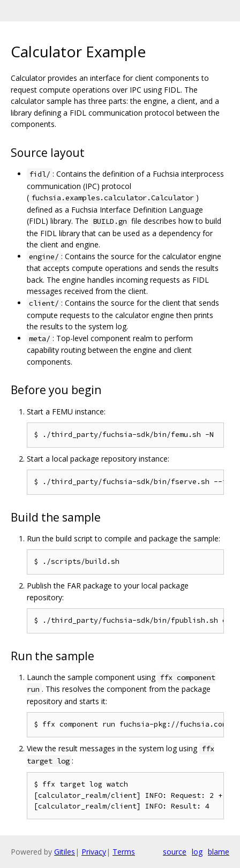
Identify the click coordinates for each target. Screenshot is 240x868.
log (197, 852)
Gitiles (65, 852)
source (175, 852)
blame (219, 852)
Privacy (94, 852)
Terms (124, 852)
